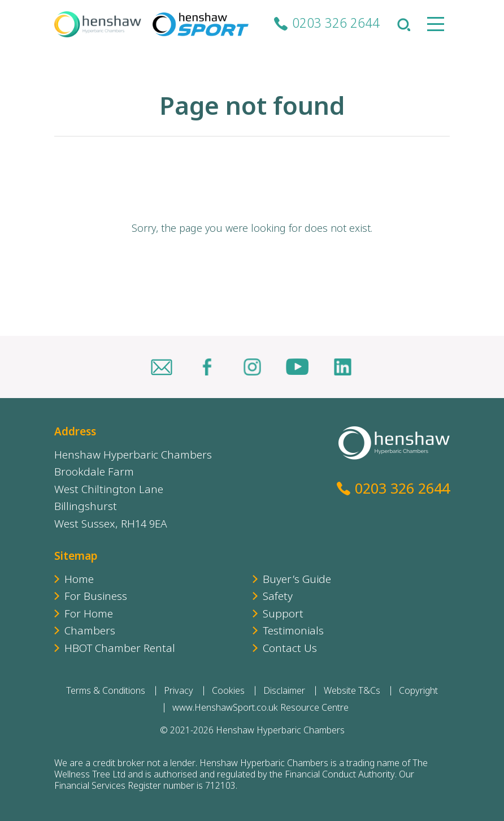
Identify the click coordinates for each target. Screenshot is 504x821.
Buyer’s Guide (297, 580)
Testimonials (293, 632)
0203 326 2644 (336, 25)
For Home (89, 615)
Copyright (418, 692)
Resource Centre (314, 709)
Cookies (228, 692)
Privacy (179, 692)
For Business (96, 597)
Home (79, 580)
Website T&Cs (352, 692)
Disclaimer (284, 692)
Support (283, 615)
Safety (278, 597)
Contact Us (290, 649)
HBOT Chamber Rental (120, 649)
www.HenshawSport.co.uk (225, 709)
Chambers (90, 632)
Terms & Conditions (106, 692)
